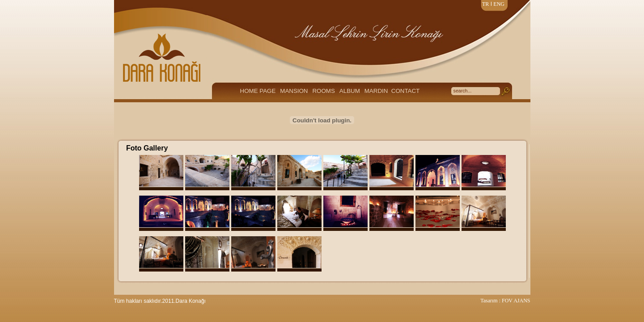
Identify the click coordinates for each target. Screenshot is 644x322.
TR (485, 4)
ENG (499, 4)
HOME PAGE (258, 91)
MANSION (294, 91)
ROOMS (323, 91)
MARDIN (376, 91)
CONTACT (405, 91)
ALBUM (350, 91)
